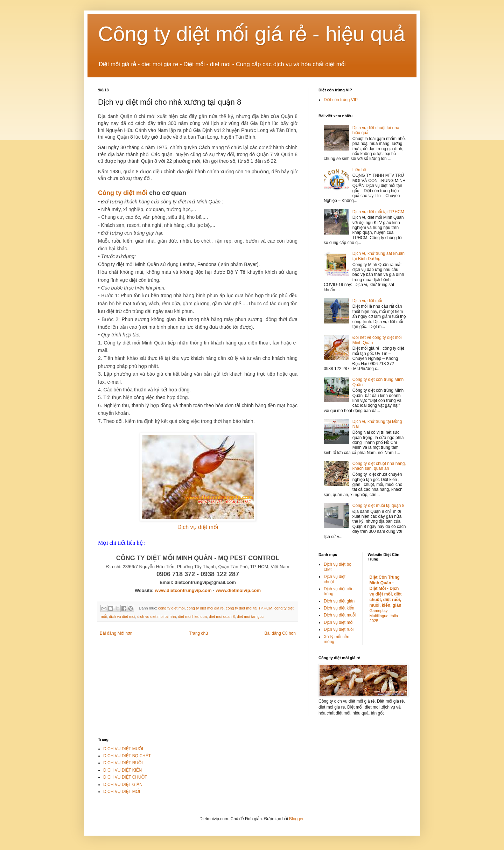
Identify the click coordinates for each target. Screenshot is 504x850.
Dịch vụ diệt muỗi (340, 615)
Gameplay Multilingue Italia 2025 (384, 616)
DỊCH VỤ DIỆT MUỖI (123, 749)
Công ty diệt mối (123, 193)
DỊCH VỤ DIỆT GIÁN (123, 785)
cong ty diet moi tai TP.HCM (249, 608)
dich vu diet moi (122, 616)
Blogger (296, 819)
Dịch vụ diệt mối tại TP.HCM (378, 212)
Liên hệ (359, 170)
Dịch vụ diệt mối (198, 527)
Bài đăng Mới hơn (116, 633)
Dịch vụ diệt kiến (339, 608)
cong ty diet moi (171, 608)
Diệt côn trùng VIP (341, 100)
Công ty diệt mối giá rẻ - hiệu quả (252, 34)
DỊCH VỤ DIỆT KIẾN (122, 770)
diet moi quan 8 (222, 616)
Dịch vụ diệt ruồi (339, 629)
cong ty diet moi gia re (205, 608)
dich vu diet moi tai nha (156, 616)
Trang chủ (198, 633)
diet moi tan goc (250, 616)
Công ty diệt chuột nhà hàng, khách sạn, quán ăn (379, 466)
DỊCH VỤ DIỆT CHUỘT (125, 777)
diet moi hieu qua (192, 616)
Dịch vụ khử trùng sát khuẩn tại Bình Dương (379, 256)
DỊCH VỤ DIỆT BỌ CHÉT (127, 756)
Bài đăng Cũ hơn (280, 633)
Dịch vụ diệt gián (339, 601)
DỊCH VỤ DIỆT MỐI (122, 792)
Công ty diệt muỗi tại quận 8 (379, 506)
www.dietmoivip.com (238, 590)
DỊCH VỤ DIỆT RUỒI (123, 763)
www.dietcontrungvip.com (183, 590)
